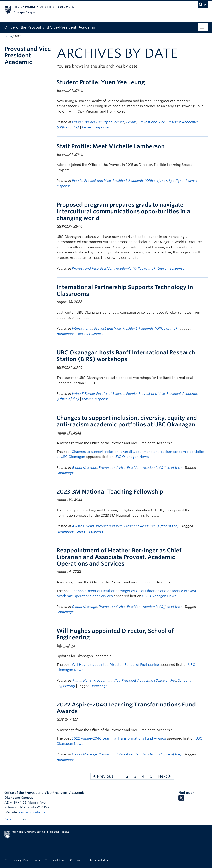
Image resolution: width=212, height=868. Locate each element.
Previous (103, 776)
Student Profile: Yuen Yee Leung (101, 82)
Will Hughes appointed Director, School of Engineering (115, 665)
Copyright (77, 860)
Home (8, 36)
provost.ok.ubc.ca (32, 812)
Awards (78, 526)
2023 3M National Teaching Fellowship (110, 492)
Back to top (15, 819)
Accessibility (99, 860)
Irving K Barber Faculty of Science (98, 122)
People (131, 122)
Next (164, 776)
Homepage (65, 334)
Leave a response (95, 127)
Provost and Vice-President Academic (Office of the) (126, 181)
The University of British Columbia (91, 9)
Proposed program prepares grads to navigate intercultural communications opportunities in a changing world (123, 211)
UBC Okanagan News (132, 457)
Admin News (82, 681)
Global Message (84, 468)
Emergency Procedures (22, 860)
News (90, 526)
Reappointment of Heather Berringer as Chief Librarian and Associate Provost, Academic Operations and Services (119, 557)
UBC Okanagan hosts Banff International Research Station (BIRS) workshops (126, 356)
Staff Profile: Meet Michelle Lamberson (111, 146)
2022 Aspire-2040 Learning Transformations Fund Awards (119, 738)
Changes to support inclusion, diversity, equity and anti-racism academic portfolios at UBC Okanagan (127, 421)
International (82, 329)
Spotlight (176, 181)
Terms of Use (55, 860)
